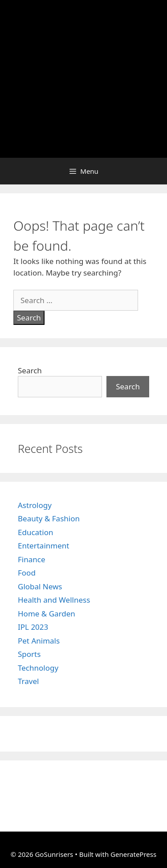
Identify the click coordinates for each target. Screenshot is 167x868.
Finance (32, 559)
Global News (40, 586)
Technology (38, 668)
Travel (28, 681)
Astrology (35, 505)
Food (27, 573)
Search (30, 370)
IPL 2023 (33, 627)
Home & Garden (47, 614)
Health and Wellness (54, 600)
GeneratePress (133, 854)
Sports (29, 654)
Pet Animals (39, 641)
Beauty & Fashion (49, 518)
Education (35, 532)
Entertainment (43, 546)
